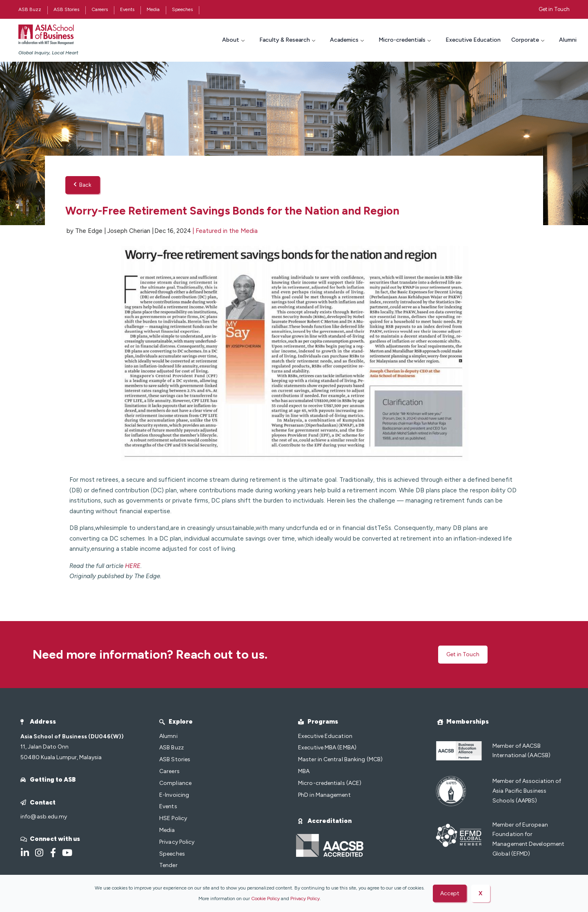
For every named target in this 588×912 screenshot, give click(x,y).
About (234, 40)
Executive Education (473, 40)
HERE (133, 566)
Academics (348, 40)
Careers (100, 9)
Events (127, 9)
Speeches (182, 9)
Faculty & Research (288, 40)
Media (153, 9)
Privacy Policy (305, 899)
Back (83, 185)
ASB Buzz (30, 9)
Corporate (529, 40)
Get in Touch (554, 9)
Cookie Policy (265, 899)
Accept (450, 893)
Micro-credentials (406, 40)
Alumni (568, 40)
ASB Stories (66, 9)
